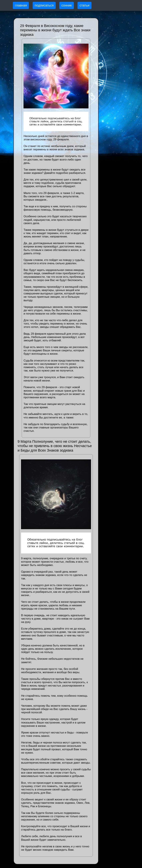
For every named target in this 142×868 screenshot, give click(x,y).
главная (21, 5)
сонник (67, 5)
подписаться (44, 5)
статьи (84, 5)
